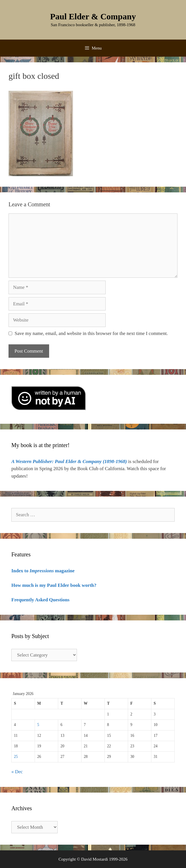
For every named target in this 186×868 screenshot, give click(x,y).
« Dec (17, 772)
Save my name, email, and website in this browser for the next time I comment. (91, 333)
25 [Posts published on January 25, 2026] (16, 757)
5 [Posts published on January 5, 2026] (38, 725)
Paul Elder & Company (93, 16)
